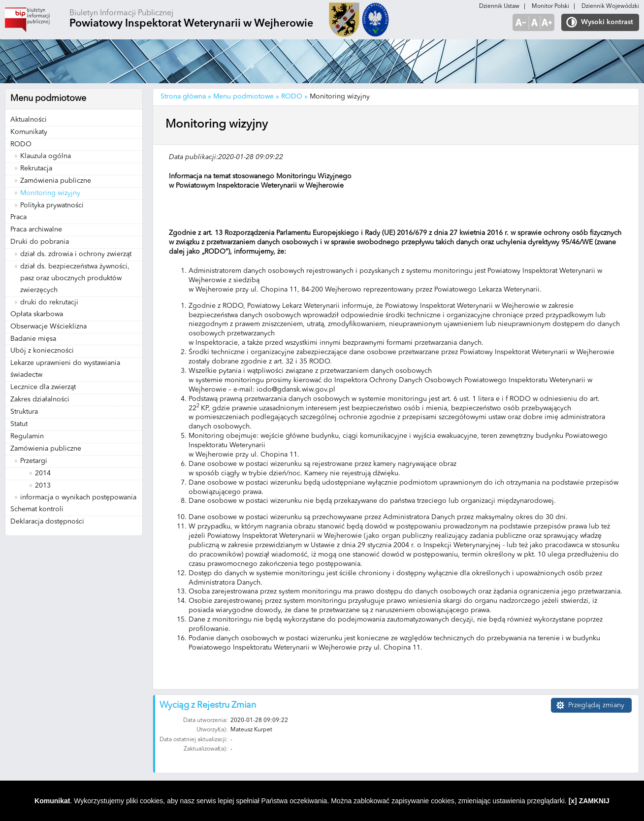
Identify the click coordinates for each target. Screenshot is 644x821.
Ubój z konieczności (42, 351)
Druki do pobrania (40, 242)
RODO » (294, 97)
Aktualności (29, 120)
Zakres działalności (40, 399)
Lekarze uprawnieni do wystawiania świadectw (65, 369)
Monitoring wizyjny (50, 193)
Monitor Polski (550, 6)
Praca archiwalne (36, 230)
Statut (19, 424)
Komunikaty (29, 132)
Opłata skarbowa (37, 314)
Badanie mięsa (33, 339)
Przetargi (34, 461)
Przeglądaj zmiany (596, 705)
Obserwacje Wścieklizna (48, 327)
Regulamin (27, 436)
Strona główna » (186, 97)
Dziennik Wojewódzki (610, 6)
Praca (18, 217)
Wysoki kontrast (607, 22)
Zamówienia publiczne (56, 181)
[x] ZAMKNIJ (589, 801)
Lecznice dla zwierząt (43, 387)
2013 (43, 486)
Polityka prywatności (52, 205)
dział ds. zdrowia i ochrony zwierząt (76, 254)
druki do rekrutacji (49, 302)
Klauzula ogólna (46, 156)
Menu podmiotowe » (246, 97)
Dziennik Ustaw (499, 6)
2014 (43, 473)
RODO (21, 144)
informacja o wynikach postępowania (78, 497)
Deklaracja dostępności (47, 522)
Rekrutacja (36, 168)
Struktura (24, 412)
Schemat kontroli (37, 509)
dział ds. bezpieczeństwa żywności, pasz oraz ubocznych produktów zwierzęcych (75, 278)
